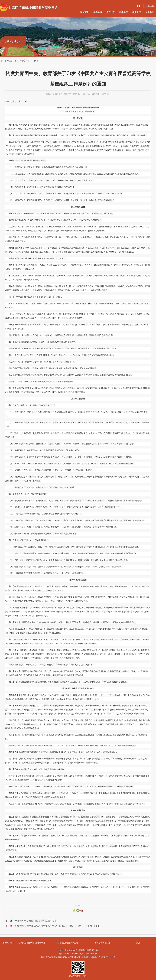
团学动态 (123, 12)
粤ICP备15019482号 (107, 957)
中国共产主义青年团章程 (28, 921)
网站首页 (84, 12)
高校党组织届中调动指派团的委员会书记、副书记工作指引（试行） (50, 926)
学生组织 (136, 12)
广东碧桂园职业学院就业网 (67, 943)
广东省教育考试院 (102, 943)
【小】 (14, 101)
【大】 (19, 101)
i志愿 (138, 943)
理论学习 (149, 12)
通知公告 (110, 12)
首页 (17, 61)
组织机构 (97, 12)
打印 (27, 101)
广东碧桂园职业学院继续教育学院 (31, 943)
